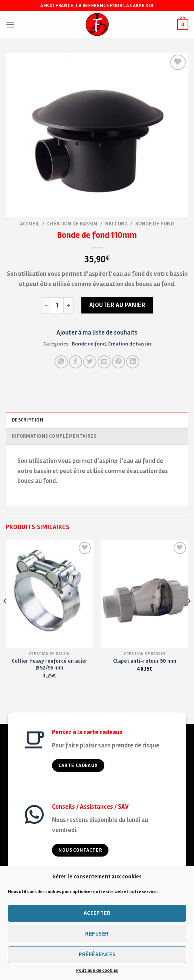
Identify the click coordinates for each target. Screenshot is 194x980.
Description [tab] (27, 420)
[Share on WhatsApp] (61, 362)
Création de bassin (72, 224)
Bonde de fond (155, 224)
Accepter (97, 913)
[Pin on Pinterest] (118, 362)
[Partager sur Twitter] (90, 362)
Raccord (116, 224)
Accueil (30, 224)
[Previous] (5, 616)
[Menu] (11, 25)
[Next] (189, 616)
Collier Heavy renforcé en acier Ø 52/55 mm (50, 665)
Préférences (97, 954)
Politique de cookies (97, 970)
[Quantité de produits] (57, 305)
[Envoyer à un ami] (104, 362)
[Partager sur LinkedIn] (133, 362)
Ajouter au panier (117, 305)
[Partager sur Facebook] (76, 362)
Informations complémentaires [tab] (54, 436)
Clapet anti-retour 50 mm (145, 661)
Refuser (97, 934)
